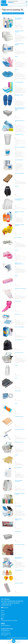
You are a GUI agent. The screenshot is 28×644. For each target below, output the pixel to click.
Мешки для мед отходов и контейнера (19, 225)
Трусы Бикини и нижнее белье (20, 289)
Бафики (16, 276)
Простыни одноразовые (19, 82)
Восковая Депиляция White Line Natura (20, 494)
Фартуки (16, 365)
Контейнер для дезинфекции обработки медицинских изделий (20, 109)
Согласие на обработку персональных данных (17, 638)
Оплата (3, 616)
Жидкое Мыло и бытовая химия (19, 212)
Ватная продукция (18, 237)
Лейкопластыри (18, 391)
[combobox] (18, 5)
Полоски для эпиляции (19, 583)
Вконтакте (5, 608)
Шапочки (16, 250)
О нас (2, 612)
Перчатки (16, 57)
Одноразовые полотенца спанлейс (19, 44)
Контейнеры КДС (18, 532)
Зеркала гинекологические (20, 429)
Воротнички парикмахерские (20, 147)
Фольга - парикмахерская (19, 327)
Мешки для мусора (18, 340)
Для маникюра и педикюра (20, 545)
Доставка (3, 614)
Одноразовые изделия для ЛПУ (20, 121)
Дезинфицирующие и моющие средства (19, 19)
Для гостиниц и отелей (19, 352)
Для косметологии (18, 506)
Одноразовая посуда (19, 134)
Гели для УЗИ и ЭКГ (18, 468)
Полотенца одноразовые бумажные (19, 31)
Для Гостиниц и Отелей (19, 442)
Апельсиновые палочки (19, 417)
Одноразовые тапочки (19, 95)
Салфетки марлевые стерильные (18, 519)
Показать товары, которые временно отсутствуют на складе (13, 13)
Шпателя (16, 455)
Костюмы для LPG (18, 301)
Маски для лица (18, 314)
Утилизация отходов (18, 570)
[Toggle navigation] (26, 2)
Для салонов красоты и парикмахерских (19, 558)
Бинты (16, 404)
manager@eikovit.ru (6, 631)
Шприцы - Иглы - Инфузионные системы (19, 263)
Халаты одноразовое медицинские (19, 481)
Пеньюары (17, 186)
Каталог (4, 5)
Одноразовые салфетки (19, 160)
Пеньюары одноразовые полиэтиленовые (19, 199)
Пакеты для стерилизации (20, 173)
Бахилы (16, 69)
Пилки (16, 378)
